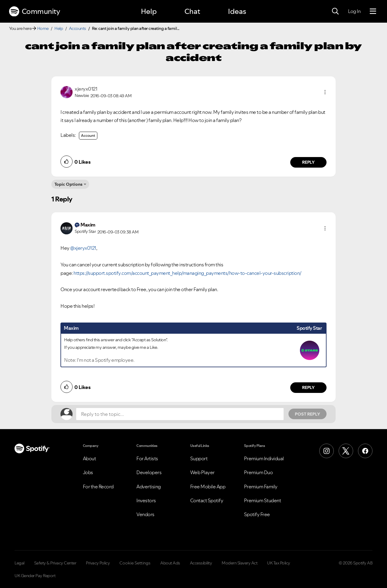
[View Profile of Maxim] (88, 225)
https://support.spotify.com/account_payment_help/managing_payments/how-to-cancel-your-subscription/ (187, 273)
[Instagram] (327, 451)
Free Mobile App (208, 487)
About (89, 458)
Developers (149, 472)
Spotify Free (257, 514)
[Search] (335, 11)
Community (34, 11)
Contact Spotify (207, 500)
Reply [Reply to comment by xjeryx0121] (309, 162)
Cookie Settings (135, 563)
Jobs (88, 472)
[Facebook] (365, 451)
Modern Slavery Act (239, 563)
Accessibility (201, 563)
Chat (192, 11)
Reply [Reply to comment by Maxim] (309, 387)
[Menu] (373, 11)
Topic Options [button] (68, 184)
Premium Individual (264, 458)
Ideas (237, 11)
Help (149, 11)
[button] (325, 92)
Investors (146, 500)
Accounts (78, 28)
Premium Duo (259, 472)
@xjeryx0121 (83, 248)
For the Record (98, 487)
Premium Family (261, 487)
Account (88, 135)
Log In (354, 11)
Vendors (145, 514)
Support (199, 458)
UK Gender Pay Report (35, 576)
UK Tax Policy (279, 563)
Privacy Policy (98, 563)
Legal (20, 563)
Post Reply (307, 414)
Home (43, 28)
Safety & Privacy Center (55, 563)
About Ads (170, 563)
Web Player (202, 472)
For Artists (147, 458)
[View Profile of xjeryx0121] (86, 89)
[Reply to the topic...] (180, 414)
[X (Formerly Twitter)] (346, 451)
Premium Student (263, 500)
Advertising (149, 487)
